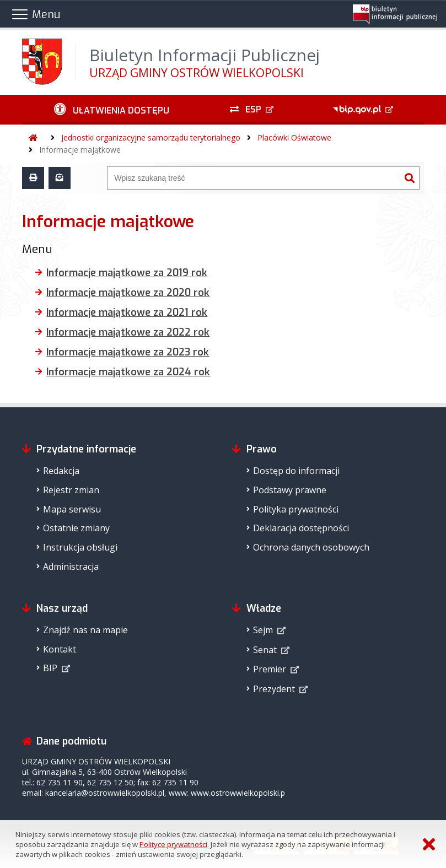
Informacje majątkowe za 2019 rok (127, 273)
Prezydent (274, 689)
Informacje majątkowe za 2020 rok (128, 293)
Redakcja (61, 471)
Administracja (71, 567)
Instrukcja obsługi (80, 547)
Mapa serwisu (72, 509)
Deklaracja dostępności (301, 528)
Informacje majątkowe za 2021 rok (127, 312)
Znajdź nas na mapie (85, 630)
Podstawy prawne (290, 490)
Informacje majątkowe (80, 150)
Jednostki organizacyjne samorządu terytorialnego (151, 138)
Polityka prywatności (296, 509)
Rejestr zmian (71, 490)
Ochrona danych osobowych (311, 547)
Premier (270, 669)
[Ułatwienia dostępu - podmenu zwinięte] (112, 110)
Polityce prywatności (173, 844)
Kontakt (60, 649)
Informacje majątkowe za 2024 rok (128, 372)
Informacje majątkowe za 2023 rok (128, 352)
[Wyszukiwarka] (254, 178)
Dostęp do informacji (296, 471)
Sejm (263, 630)
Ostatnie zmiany (76, 528)
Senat (265, 650)
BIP (50, 668)
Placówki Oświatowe (294, 138)
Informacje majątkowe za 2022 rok (128, 332)
